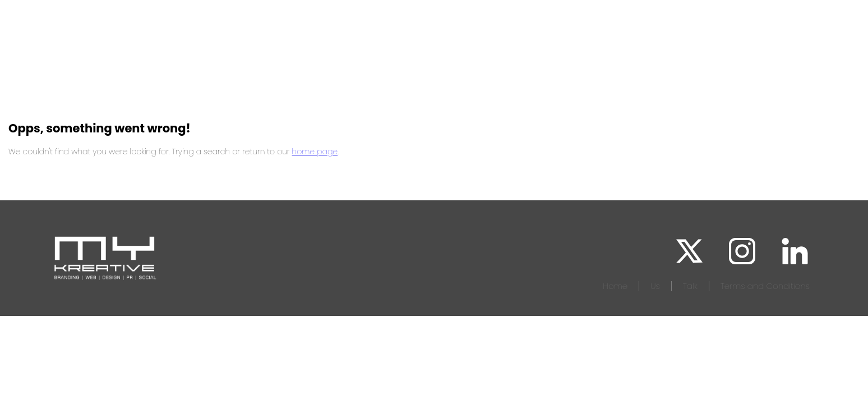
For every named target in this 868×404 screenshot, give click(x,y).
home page (315, 151)
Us (655, 286)
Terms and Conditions (765, 286)
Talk (690, 286)
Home (615, 286)
